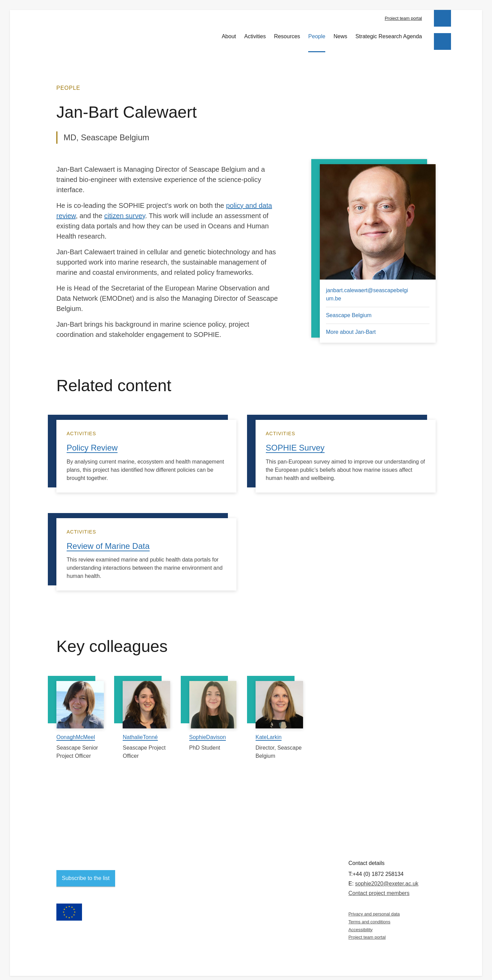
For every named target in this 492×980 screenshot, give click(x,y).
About (229, 32)
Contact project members (379, 887)
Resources (287, 32)
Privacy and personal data (374, 908)
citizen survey (125, 210)
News (340, 32)
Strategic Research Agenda (389, 32)
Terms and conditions (370, 916)
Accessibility (361, 924)
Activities (255, 32)
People (317, 32)
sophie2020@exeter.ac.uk (387, 878)
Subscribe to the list (86, 872)
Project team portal (403, 18)
